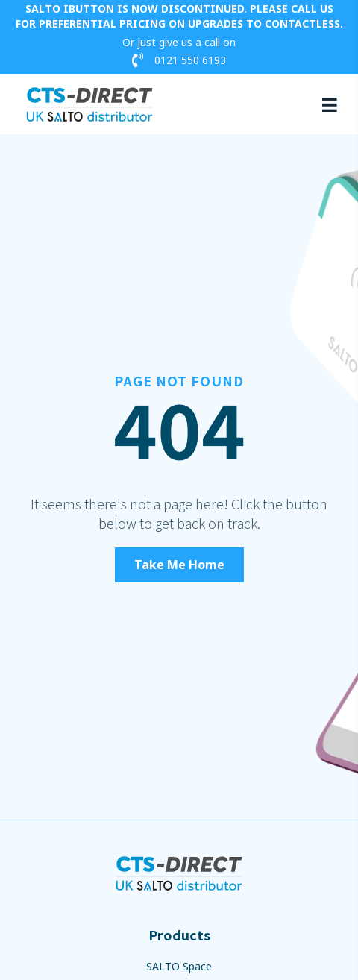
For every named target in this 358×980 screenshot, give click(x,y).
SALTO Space (179, 966)
